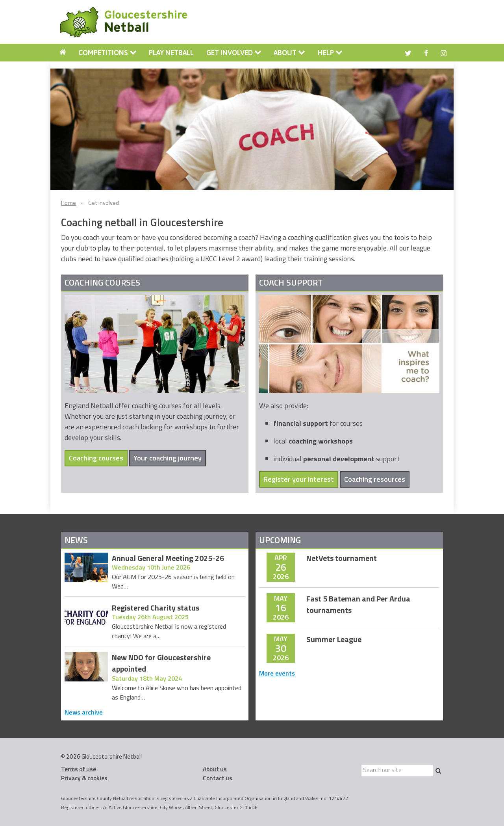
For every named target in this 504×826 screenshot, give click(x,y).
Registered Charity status (156, 608)
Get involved (234, 53)
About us (215, 769)
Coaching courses (96, 458)
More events (277, 673)
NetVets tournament (342, 559)
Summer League (334, 640)
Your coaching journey (168, 458)
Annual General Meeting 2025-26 (168, 559)
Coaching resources (375, 479)
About (289, 53)
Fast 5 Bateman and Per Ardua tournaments (358, 605)
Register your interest (299, 479)
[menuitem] (63, 53)
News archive (84, 712)
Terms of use (79, 769)
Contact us (218, 778)
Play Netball (171, 53)
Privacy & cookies (84, 778)
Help (330, 53)
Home (69, 203)
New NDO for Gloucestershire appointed (161, 664)
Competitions (107, 53)
